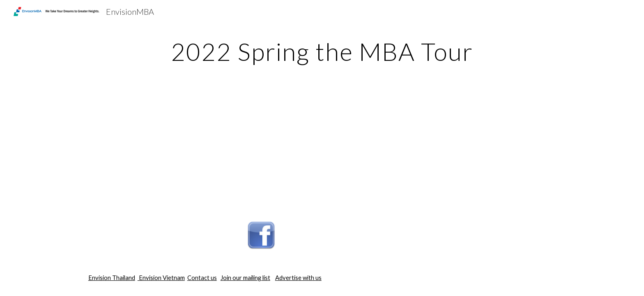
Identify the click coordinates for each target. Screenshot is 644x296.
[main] (322, 51)
